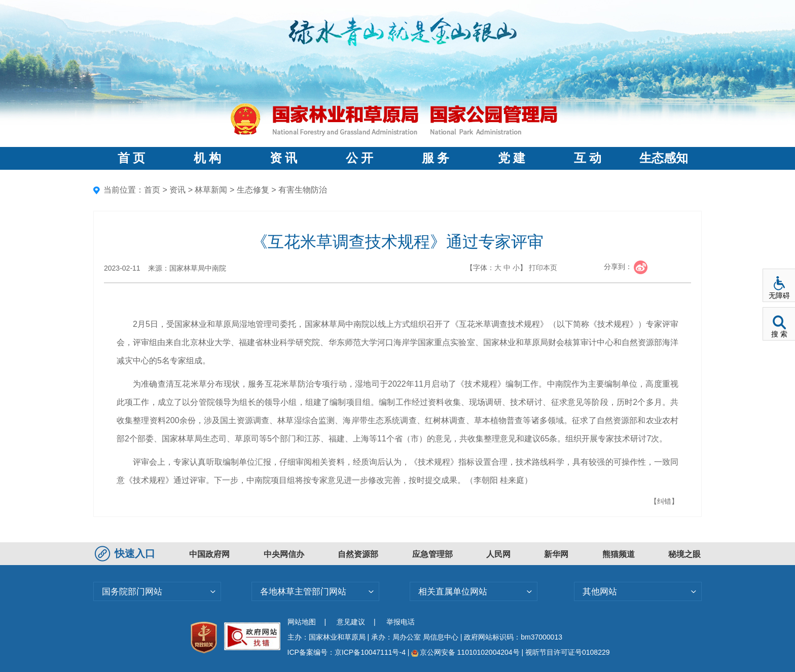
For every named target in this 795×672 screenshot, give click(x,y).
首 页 (131, 158)
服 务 (436, 158)
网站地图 (302, 622)
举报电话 (401, 622)
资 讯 (283, 158)
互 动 (588, 158)
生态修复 (253, 190)
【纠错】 (664, 501)
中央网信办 (284, 554)
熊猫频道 (619, 554)
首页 (152, 190)
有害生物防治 (303, 190)
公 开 (359, 158)
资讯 (177, 190)
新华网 (556, 554)
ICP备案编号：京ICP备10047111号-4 (348, 652)
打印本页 (543, 268)
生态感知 (664, 158)
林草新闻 (211, 190)
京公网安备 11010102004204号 (465, 652)
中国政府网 (209, 554)
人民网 (498, 554)
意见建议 (351, 622)
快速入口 (126, 553)
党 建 (512, 158)
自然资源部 (358, 554)
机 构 (207, 158)
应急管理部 (432, 554)
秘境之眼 (684, 554)
